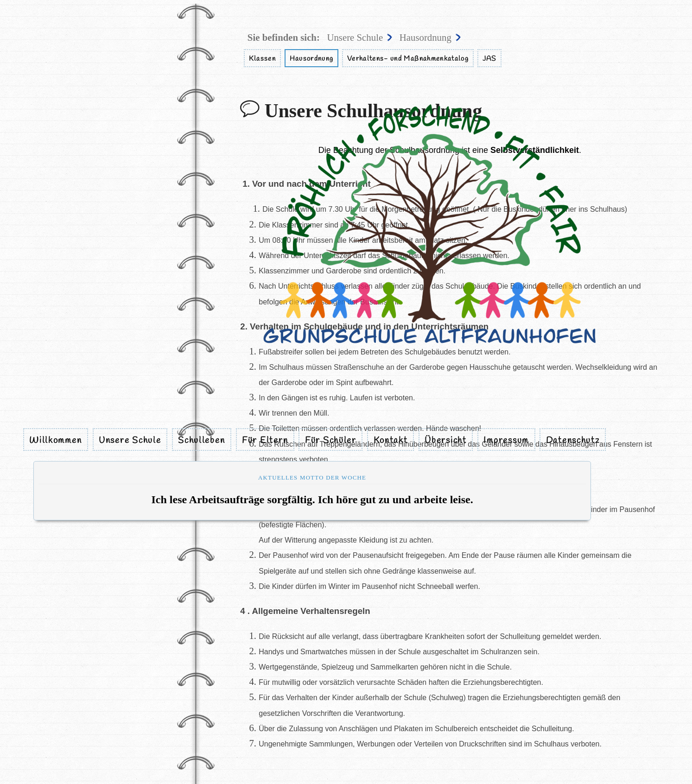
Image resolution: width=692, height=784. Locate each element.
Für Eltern (265, 440)
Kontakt (391, 440)
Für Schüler (331, 440)
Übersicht (446, 440)
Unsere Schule (130, 440)
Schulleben (201, 440)
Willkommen (55, 440)
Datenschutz (573, 440)
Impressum (506, 440)
